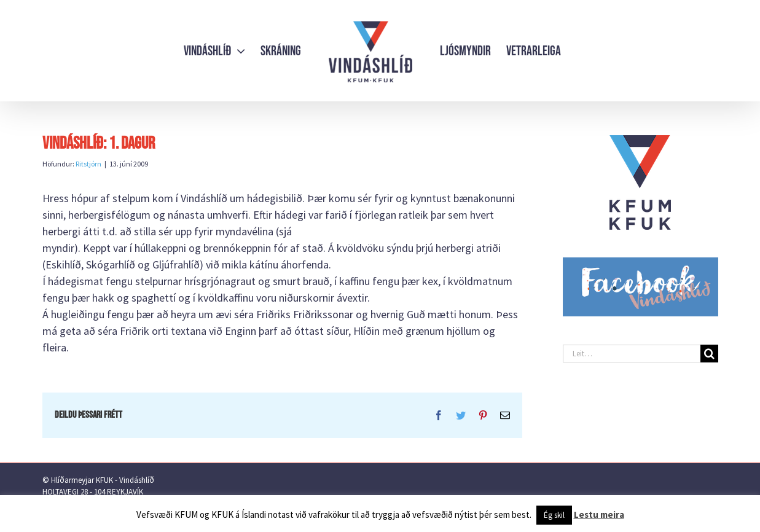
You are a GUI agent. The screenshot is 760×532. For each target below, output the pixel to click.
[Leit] (709, 354)
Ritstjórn (88, 164)
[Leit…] (632, 354)
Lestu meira (599, 514)
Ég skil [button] (554, 515)
